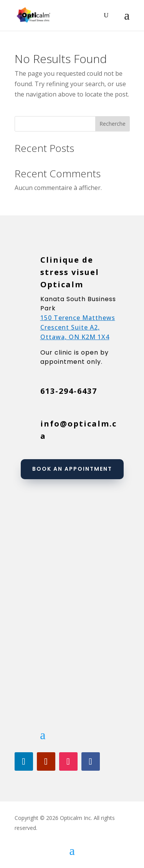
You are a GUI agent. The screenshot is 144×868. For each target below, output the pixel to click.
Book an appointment (72, 469)
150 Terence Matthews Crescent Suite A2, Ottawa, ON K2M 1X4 (78, 327)
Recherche (113, 124)
